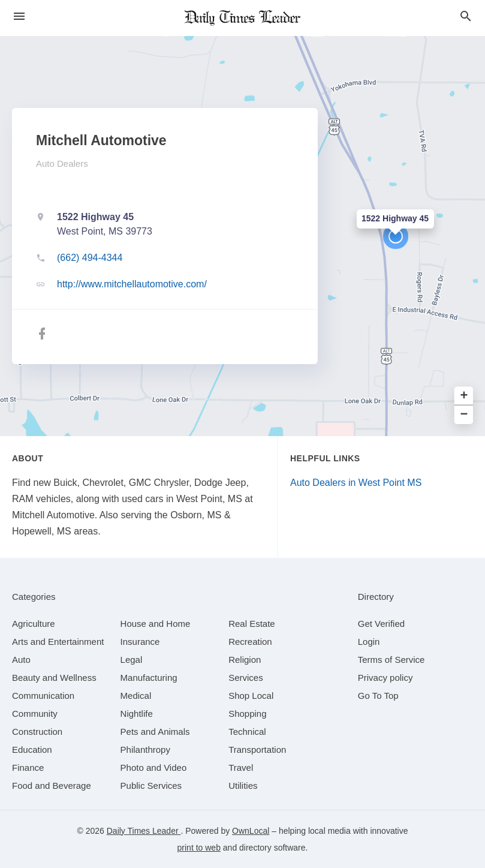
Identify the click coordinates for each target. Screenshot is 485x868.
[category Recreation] (250, 642)
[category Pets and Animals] (155, 732)
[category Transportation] (257, 750)
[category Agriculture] (34, 624)
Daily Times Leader (144, 831)
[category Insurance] (140, 642)
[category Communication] (43, 696)
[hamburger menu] (19, 16)
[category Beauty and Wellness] (54, 678)
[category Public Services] (151, 786)
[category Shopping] (247, 714)
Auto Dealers (62, 163)
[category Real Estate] (252, 624)
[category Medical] (136, 696)
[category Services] (246, 678)
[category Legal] (132, 660)
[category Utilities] (243, 786)
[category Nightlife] (137, 714)
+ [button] (464, 396)
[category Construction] (37, 732)
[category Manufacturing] (149, 678)
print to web (199, 848)
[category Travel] (241, 768)
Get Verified (381, 624)
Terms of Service (391, 660)
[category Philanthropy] (145, 750)
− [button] (464, 415)
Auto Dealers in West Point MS (356, 483)
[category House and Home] (156, 624)
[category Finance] (28, 768)
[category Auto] (21, 660)
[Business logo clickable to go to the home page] (243, 18)
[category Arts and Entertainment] (58, 642)
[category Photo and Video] (154, 768)
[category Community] (35, 714)
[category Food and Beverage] (52, 786)
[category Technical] (247, 732)
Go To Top (378, 696)
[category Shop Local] (251, 696)
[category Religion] (245, 660)
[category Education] (32, 750)
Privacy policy (385, 678)
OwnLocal (251, 831)
